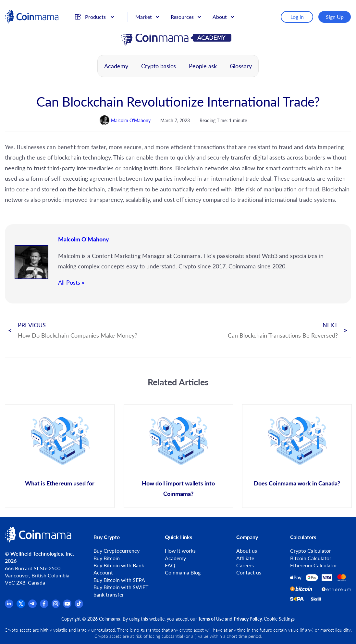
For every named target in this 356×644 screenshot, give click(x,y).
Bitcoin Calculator (311, 558)
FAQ (170, 565)
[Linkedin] (9, 606)
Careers (245, 565)
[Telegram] (32, 606)
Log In (299, 14)
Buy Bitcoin (107, 558)
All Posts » (71, 282)
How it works (180, 551)
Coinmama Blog (183, 572)
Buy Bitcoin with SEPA (119, 580)
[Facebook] (44, 606)
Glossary (241, 66)
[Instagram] (56, 606)
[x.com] (21, 606)
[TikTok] (79, 606)
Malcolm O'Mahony (84, 239)
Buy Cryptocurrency (117, 551)
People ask (203, 66)
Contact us (249, 572)
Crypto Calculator (311, 551)
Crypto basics (159, 66)
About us (247, 551)
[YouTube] (67, 606)
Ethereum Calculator (314, 565)
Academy (116, 66)
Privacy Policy (248, 619)
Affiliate (245, 558)
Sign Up (337, 14)
